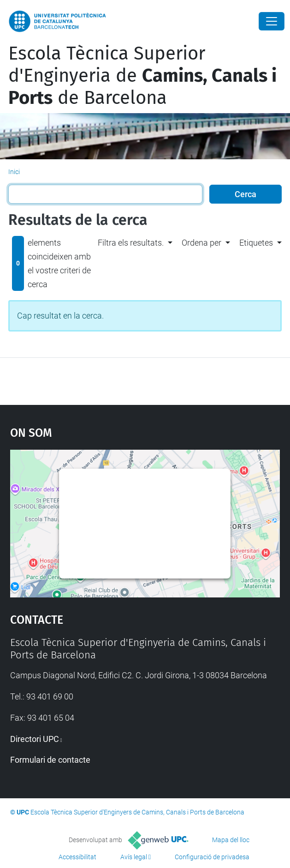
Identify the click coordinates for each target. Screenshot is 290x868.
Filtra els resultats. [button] (131, 243)
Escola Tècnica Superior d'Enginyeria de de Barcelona (142, 76)
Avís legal (134, 857)
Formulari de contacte (50, 760)
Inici (14, 172)
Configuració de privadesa (212, 857)
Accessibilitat (77, 857)
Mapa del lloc (231, 840)
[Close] (272, 21)
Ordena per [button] (201, 243)
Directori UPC (35, 739)
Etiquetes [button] (256, 243)
